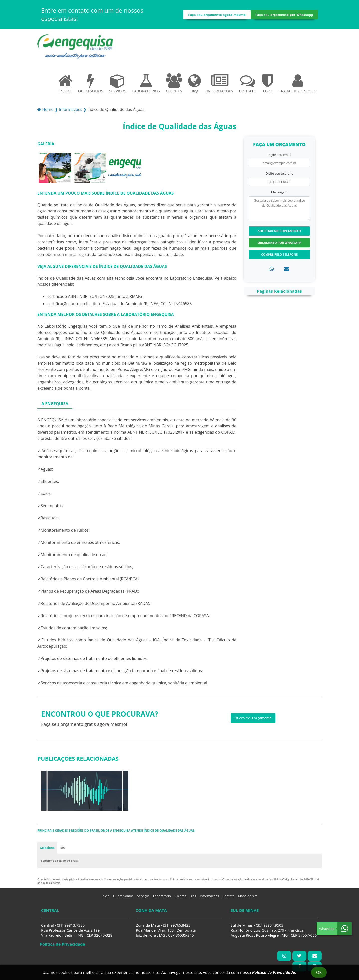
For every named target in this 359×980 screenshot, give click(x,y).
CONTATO (248, 85)
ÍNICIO (65, 85)
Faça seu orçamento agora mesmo (217, 16)
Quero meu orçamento (253, 720)
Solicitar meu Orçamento (279, 233)
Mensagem (279, 194)
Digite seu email (279, 157)
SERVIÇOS (118, 85)
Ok (319, 972)
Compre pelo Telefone (279, 256)
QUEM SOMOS (91, 85)
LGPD (268, 85)
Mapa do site (248, 898)
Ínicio (105, 898)
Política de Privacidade (274, 972)
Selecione (47, 850)
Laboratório (162, 898)
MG (63, 850)
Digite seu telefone (279, 175)
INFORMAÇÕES (220, 85)
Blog (195, 85)
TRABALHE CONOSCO (298, 85)
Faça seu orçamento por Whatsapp (284, 16)
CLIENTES (174, 85)
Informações (209, 898)
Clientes (180, 898)
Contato (228, 898)
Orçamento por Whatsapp (279, 245)
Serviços (143, 898)
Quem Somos (123, 898)
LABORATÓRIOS (146, 85)
